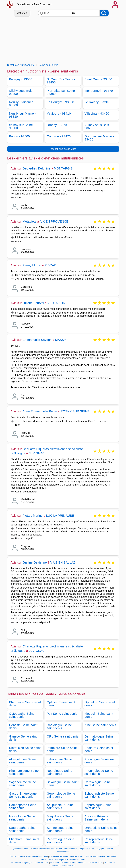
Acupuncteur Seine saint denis (60, 806)
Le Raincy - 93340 (97, 102)
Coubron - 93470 (59, 136)
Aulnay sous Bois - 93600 (98, 126)
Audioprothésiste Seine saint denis (97, 818)
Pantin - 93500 (20, 136)
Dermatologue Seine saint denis (99, 738)
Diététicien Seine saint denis (25, 749)
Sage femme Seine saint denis (23, 784)
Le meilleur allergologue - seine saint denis (30, 863)
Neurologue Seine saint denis (59, 772)
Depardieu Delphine (37, 168)
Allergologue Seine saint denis (23, 761)
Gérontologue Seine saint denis (61, 795)
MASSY (61, 340)
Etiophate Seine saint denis (24, 841)
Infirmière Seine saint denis (62, 749)
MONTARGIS (63, 168)
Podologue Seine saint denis (100, 761)
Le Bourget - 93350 (60, 102)
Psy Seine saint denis (62, 714)
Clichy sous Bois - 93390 (22, 92)
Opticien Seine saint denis (61, 704)
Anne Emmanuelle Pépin (40, 411)
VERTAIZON (56, 303)
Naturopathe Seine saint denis (22, 829)
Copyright (100, 849)
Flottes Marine (33, 516)
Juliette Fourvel (33, 303)
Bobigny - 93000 (21, 79)
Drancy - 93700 (58, 125)
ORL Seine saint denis (63, 736)
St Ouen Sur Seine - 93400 (61, 81)
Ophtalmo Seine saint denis (100, 704)
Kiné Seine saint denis (100, 725)
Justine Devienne (35, 562)
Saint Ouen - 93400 (98, 79)
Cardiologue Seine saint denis (98, 784)
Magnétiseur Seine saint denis (60, 818)
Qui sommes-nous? (21, 849)
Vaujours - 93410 (59, 114)
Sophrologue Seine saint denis (98, 806)
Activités (22, 13)
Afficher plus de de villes (63, 149)
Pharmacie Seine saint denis (25, 704)
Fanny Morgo (32, 265)
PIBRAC (51, 265)
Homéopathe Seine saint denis (23, 806)
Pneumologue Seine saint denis (99, 772)
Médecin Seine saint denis (99, 715)
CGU (92, 849)
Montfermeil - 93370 (99, 91)
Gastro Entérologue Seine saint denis (23, 795)
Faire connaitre (71, 849)
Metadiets (30, 221)
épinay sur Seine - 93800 (22, 126)
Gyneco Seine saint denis (23, 738)
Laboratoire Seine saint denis (59, 761)
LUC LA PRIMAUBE (60, 516)
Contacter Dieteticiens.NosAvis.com (47, 849)
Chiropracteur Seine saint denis (99, 841)
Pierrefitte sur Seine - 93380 (62, 92)
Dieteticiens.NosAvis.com (35, 4)
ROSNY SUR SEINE (75, 411)
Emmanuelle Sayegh (37, 340)
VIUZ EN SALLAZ (63, 562)
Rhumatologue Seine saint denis (24, 772)
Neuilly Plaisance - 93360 (22, 104)
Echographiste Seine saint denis (99, 795)
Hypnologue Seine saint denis (22, 818)
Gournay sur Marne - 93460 (99, 138)
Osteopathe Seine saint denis (22, 715)
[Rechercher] (104, 13)
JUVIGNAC (37, 453)
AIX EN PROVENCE (54, 221)
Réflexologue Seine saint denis (61, 841)
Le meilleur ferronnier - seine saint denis (67, 856)
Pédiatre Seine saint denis (99, 749)
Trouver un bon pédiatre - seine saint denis (66, 860)
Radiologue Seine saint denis (59, 727)
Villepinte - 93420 (97, 114)
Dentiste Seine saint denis (23, 727)
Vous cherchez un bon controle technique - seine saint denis (76, 863)
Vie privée (83, 849)
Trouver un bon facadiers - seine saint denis (29, 856)
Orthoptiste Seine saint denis (101, 829)
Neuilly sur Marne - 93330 (23, 115)
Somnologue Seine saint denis (60, 829)
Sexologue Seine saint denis (63, 784)
